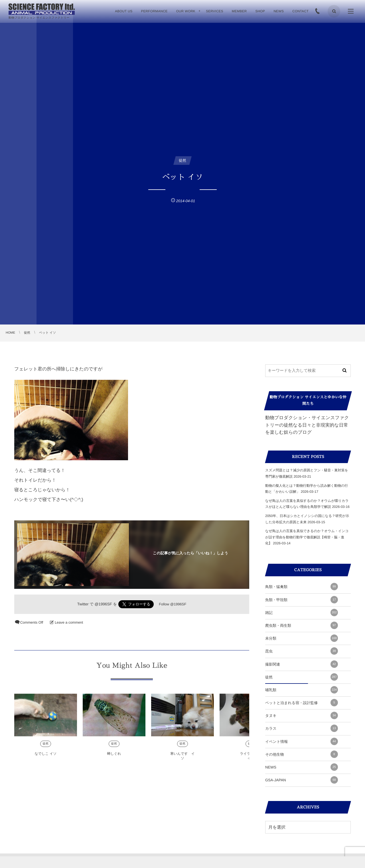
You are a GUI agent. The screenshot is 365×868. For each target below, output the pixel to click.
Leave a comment (69, 622)
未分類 (302, 638)
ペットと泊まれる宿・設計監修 (302, 703)
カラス (302, 728)
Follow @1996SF (173, 604)
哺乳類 (302, 690)
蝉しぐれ (114, 757)
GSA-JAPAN (302, 780)
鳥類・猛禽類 (302, 587)
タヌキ (302, 715)
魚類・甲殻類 (302, 600)
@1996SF (103, 604)
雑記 (302, 613)
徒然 (46, 747)
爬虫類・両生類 (302, 625)
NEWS (302, 767)
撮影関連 (302, 664)
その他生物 (302, 754)
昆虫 (302, 651)
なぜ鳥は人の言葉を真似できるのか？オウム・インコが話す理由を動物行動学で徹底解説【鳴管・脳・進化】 (307, 537)
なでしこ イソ (45, 757)
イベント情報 (302, 741)
